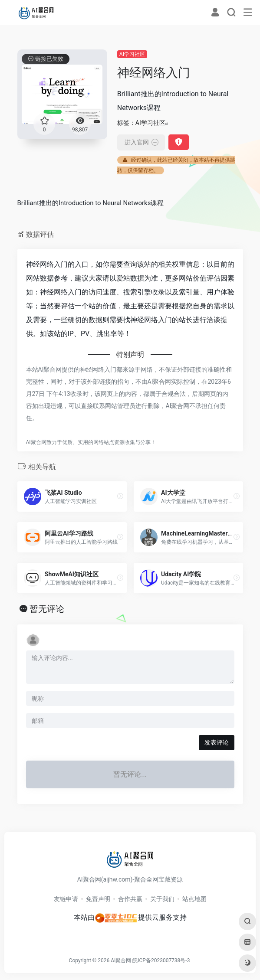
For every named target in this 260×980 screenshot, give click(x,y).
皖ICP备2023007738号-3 (161, 960)
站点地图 (194, 899)
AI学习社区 (132, 54)
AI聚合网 (121, 960)
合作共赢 (130, 899)
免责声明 (98, 899)
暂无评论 (47, 609)
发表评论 (217, 742)
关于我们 (162, 899)
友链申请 (66, 899)
